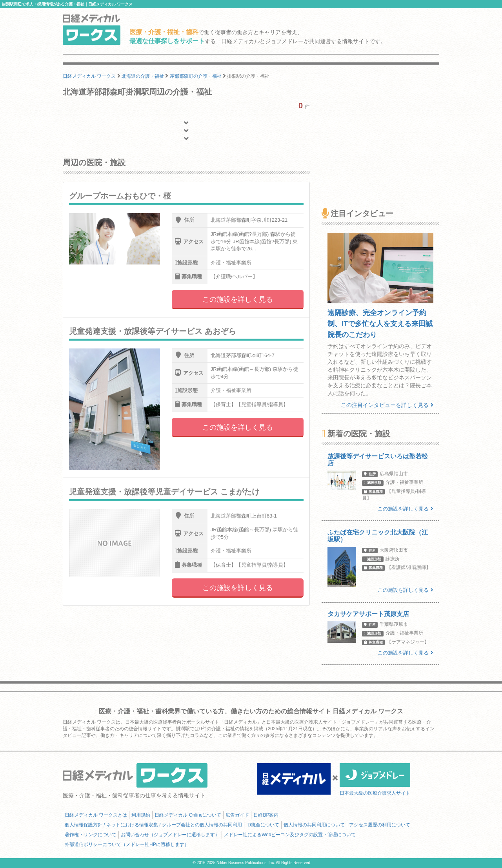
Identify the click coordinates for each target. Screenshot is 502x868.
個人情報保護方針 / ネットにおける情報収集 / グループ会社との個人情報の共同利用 (153, 825)
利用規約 (141, 815)
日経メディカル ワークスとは (96, 815)
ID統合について (263, 825)
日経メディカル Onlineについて (188, 815)
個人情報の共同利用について (314, 825)
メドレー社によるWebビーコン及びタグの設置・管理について (290, 835)
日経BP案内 (266, 815)
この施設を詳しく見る (238, 299)
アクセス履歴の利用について (380, 825)
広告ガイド (237, 815)
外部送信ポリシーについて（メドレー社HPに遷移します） (127, 844)
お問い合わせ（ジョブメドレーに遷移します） (170, 835)
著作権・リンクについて (91, 835)
